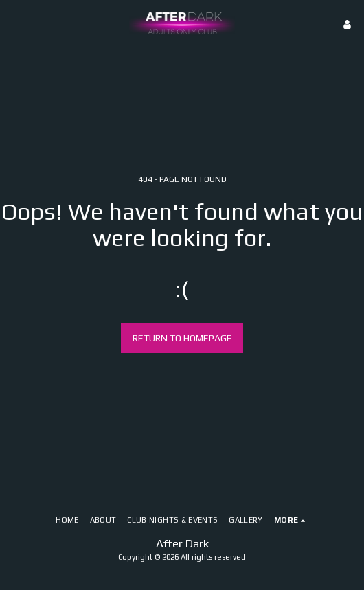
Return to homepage (182, 338)
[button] (15, 24)
